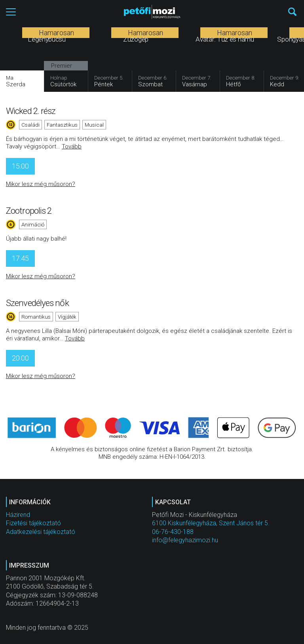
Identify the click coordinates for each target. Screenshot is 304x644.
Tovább (72, 146)
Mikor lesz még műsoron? (41, 184)
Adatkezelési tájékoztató (41, 532)
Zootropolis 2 (29, 211)
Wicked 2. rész (31, 111)
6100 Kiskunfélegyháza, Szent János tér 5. (211, 523)
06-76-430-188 (173, 532)
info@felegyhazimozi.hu (185, 540)
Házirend (18, 515)
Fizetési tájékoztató (33, 523)
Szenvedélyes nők (37, 303)
